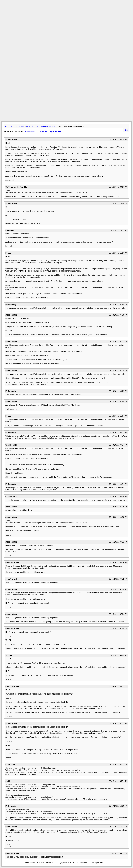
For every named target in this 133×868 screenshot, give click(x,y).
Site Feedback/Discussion (46, 126)
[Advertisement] (66, 9)
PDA (126, 130)
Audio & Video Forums (15, 126)
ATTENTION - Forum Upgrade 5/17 (44, 132)
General (30, 126)
